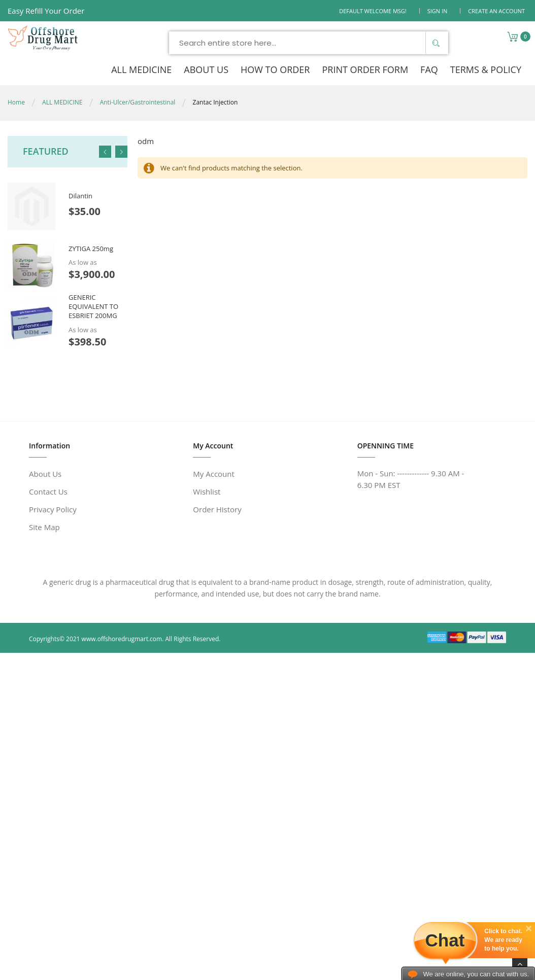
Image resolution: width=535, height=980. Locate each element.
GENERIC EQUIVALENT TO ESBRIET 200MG (93, 306)
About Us (45, 474)
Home (16, 102)
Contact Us (48, 492)
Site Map (44, 527)
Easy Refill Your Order (46, 11)
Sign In (438, 11)
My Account (214, 474)
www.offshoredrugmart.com (122, 639)
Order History (217, 509)
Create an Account (496, 11)
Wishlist (207, 492)
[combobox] (309, 43)
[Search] (436, 43)
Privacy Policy (53, 509)
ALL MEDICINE (62, 102)
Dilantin (80, 196)
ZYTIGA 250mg (91, 249)
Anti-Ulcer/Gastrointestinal (138, 102)
